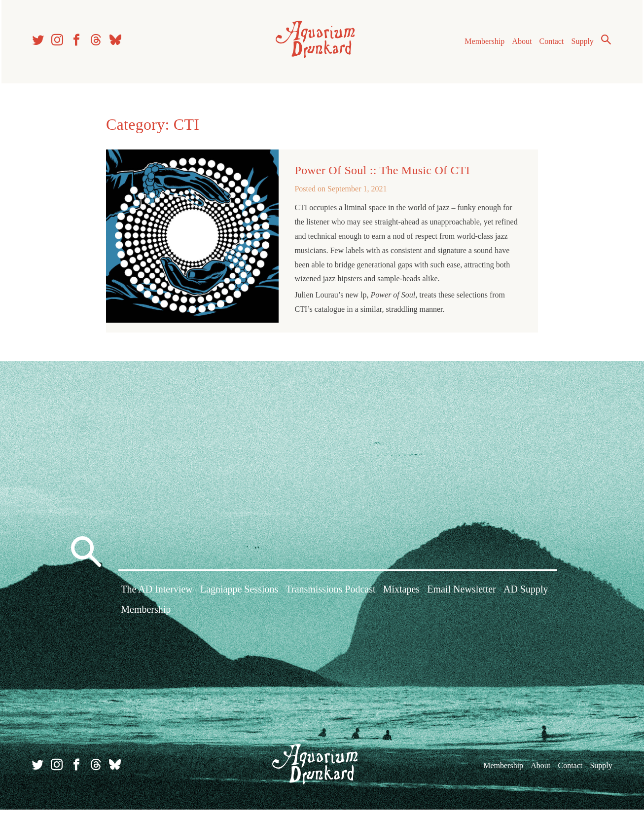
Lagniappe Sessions (239, 597)
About (519, 44)
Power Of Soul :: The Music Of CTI (382, 174)
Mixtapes (401, 597)
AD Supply (526, 597)
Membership (482, 44)
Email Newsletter (461, 597)
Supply (580, 44)
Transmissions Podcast (330, 597)
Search (603, 42)
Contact (549, 44)
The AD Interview (157, 597)
